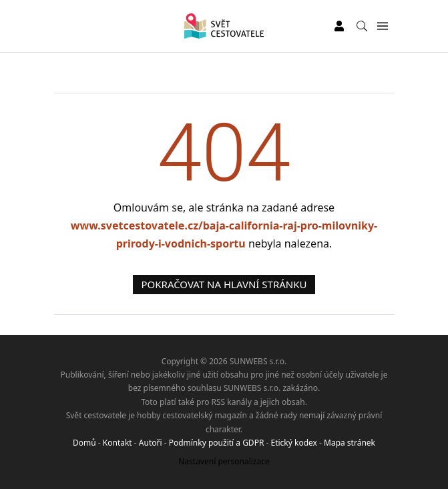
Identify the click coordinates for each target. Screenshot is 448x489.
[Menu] (383, 26)
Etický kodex (293, 443)
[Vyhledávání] (362, 26)
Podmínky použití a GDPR (217, 443)
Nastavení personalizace (224, 461)
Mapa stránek (350, 443)
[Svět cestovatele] (224, 26)
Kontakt (118, 443)
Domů (84, 443)
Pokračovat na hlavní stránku (224, 284)
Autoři (151, 443)
